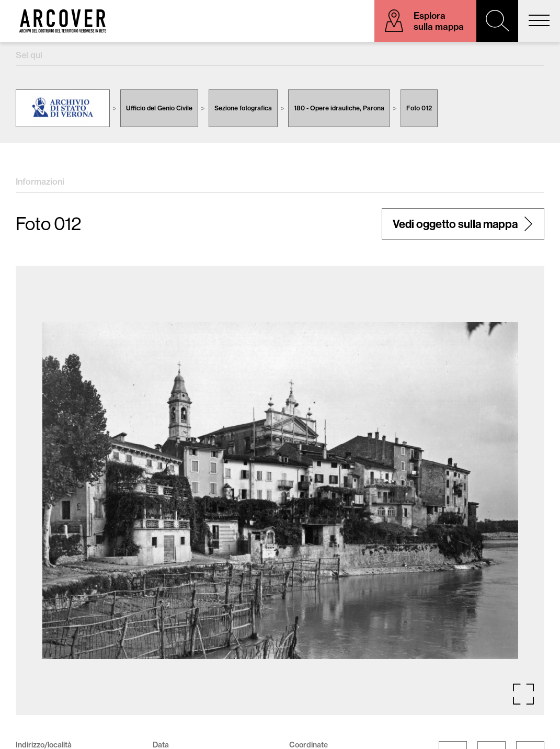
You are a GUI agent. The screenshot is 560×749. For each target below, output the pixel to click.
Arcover (63, 21)
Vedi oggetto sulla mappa (455, 224)
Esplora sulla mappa (439, 21)
